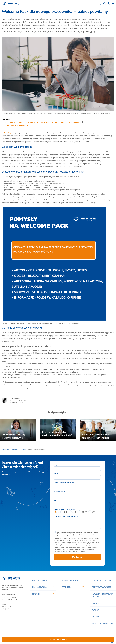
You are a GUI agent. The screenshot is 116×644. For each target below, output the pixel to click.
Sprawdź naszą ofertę (58, 639)
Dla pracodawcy (40, 580)
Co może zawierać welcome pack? (15, 125)
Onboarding (7, 133)
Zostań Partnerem (70, 580)
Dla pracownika (39, 587)
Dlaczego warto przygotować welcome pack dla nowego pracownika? (53, 122)
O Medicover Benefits (101, 580)
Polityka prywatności (102, 587)
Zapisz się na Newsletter (103, 624)
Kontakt (96, 603)
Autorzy (96, 610)
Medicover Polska (70, 536)
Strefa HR (36, 594)
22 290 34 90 (7, 607)
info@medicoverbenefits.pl (11, 609)
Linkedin (96, 617)
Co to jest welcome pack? (12, 122)
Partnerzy (67, 587)
